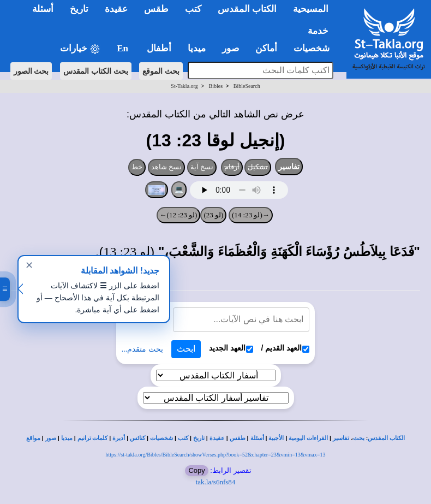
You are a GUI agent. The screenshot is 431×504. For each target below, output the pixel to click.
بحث (359, 438)
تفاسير (289, 167)
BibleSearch (247, 86)
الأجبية (276, 438)
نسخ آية (202, 167)
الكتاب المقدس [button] (247, 9)
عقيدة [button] (116, 9)
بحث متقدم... (142, 349)
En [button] (124, 48)
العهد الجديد (231, 348)
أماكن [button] (266, 48)
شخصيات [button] (315, 48)
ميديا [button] (197, 48)
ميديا (67, 438)
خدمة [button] (318, 31)
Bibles (215, 86)
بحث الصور (31, 71)
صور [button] (231, 48)
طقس (238, 438)
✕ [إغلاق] (29, 265)
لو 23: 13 (127, 252)
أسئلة (257, 438)
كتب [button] (193, 9)
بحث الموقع (161, 71)
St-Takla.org (184, 86)
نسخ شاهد (167, 167)
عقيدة (217, 438)
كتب (183, 438)
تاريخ (199, 438)
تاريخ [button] (79, 9)
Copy (196, 470)
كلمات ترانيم (93, 438)
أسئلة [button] (43, 9)
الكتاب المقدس (386, 438)
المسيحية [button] (311, 9)
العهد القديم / (286, 348)
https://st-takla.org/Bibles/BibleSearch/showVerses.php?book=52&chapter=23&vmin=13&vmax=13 (216, 455)
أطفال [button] (159, 48)
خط (137, 167)
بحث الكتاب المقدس (96, 71)
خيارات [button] (80, 49)
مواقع (33, 438)
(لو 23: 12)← (179, 215)
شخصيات (161, 438)
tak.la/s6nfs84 (216, 482)
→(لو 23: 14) (251, 215)
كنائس (137, 438)
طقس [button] (156, 9)
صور (51, 438)
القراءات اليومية (308, 438)
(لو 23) (213, 215)
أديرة (119, 438)
